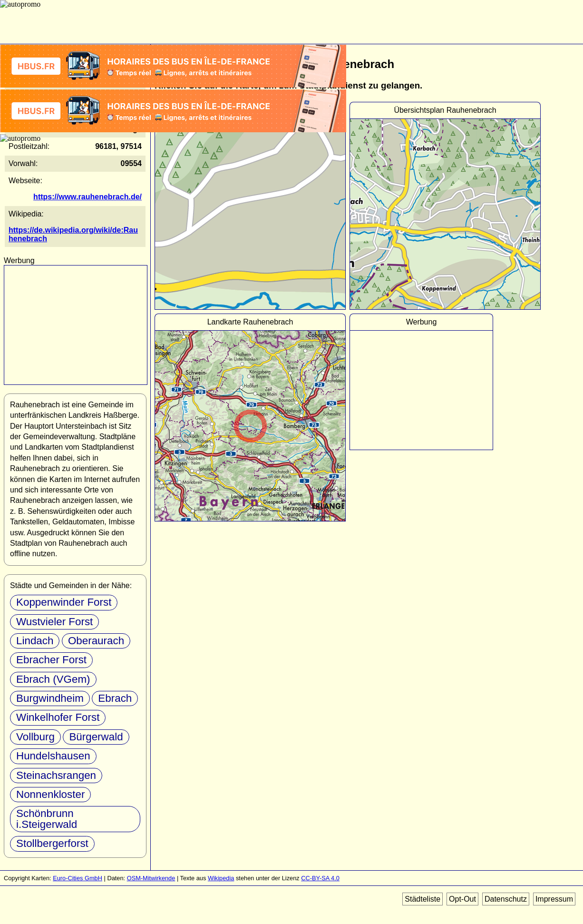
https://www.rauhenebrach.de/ (87, 197)
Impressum (554, 899)
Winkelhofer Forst (58, 717)
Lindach (35, 641)
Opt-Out (462, 899)
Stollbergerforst (52, 843)
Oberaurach (96, 641)
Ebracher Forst (51, 660)
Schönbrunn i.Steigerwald (47, 819)
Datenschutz (506, 899)
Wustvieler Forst (54, 622)
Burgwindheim (50, 698)
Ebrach (115, 698)
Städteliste (423, 899)
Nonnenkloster (50, 794)
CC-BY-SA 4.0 (320, 878)
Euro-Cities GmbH (78, 878)
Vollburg (35, 737)
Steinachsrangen (56, 775)
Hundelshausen (53, 756)
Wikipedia (221, 878)
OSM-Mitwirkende (151, 878)
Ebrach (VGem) (53, 679)
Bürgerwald (96, 737)
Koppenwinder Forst (64, 602)
